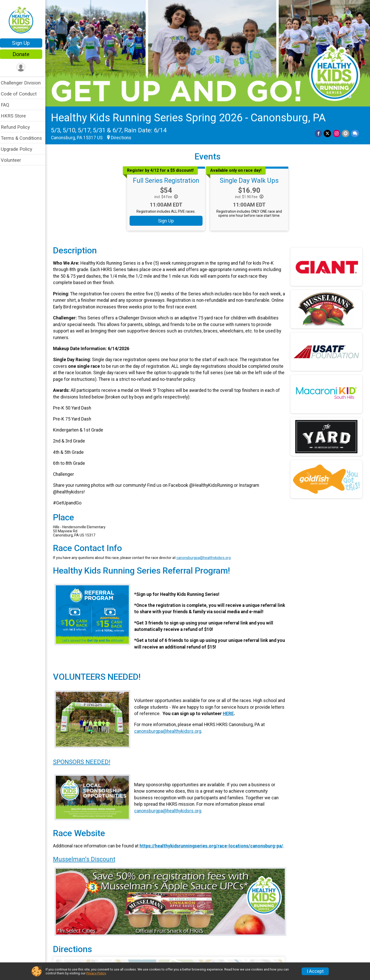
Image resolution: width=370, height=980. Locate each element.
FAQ (8, 105)
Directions (124, 136)
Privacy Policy (96, 973)
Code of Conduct (22, 94)
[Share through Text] (355, 132)
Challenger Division (24, 83)
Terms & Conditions (25, 138)
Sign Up (24, 43)
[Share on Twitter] (328, 132)
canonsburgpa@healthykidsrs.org (207, 556)
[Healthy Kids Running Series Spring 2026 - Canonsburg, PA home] (24, 20)
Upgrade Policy (20, 149)
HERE (245, 713)
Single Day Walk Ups (251, 179)
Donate (24, 54)
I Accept (315, 971)
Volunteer (14, 160)
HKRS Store (17, 116)
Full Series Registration (168, 179)
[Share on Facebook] (319, 132)
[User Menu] (24, 67)
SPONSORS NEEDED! (85, 760)
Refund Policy (19, 127)
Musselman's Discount (87, 863)
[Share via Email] (346, 132)
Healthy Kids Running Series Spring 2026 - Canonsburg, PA (192, 116)
